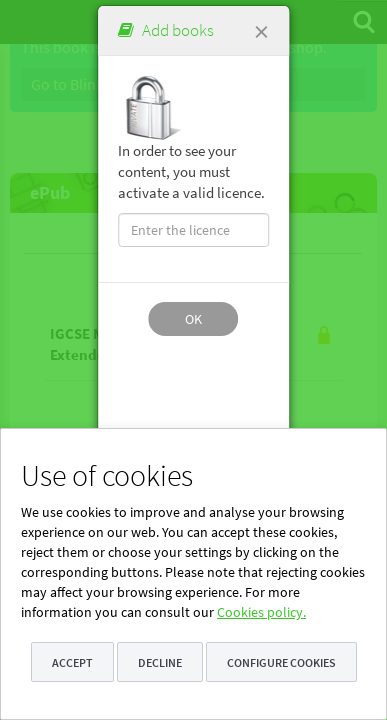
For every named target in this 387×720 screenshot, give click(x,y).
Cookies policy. (261, 612)
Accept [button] (72, 662)
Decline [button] (160, 662)
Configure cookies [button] (281, 662)
